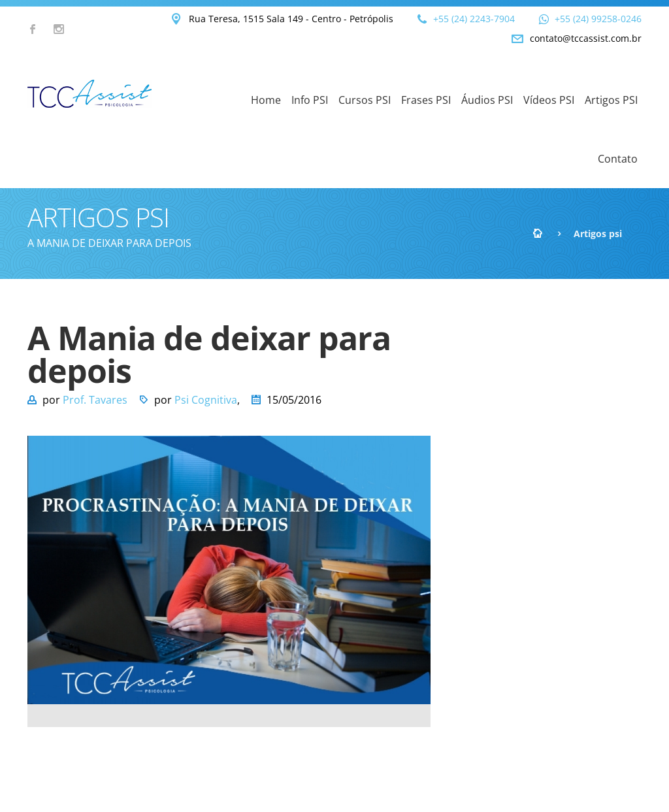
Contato (618, 159)
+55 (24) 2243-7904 (474, 19)
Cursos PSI (365, 100)
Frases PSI (426, 100)
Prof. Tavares (95, 400)
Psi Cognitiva (206, 400)
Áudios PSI (487, 100)
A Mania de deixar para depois (209, 354)
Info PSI (310, 100)
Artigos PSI (611, 100)
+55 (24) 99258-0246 (598, 19)
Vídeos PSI (549, 100)
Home (266, 100)
